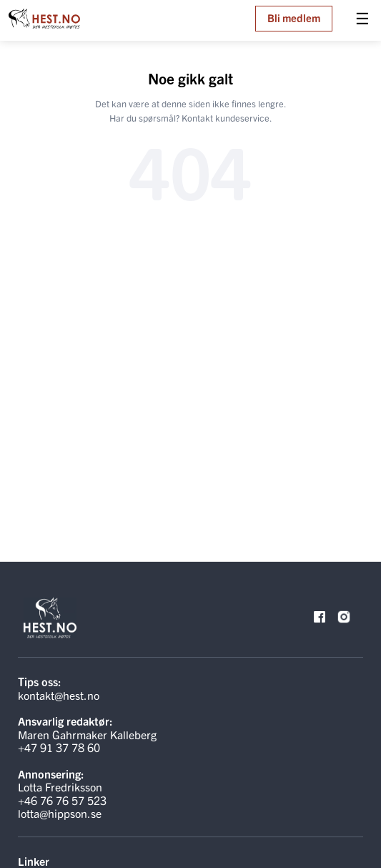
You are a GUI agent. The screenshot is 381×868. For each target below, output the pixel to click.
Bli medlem (294, 18)
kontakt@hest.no (59, 695)
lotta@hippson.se (60, 813)
